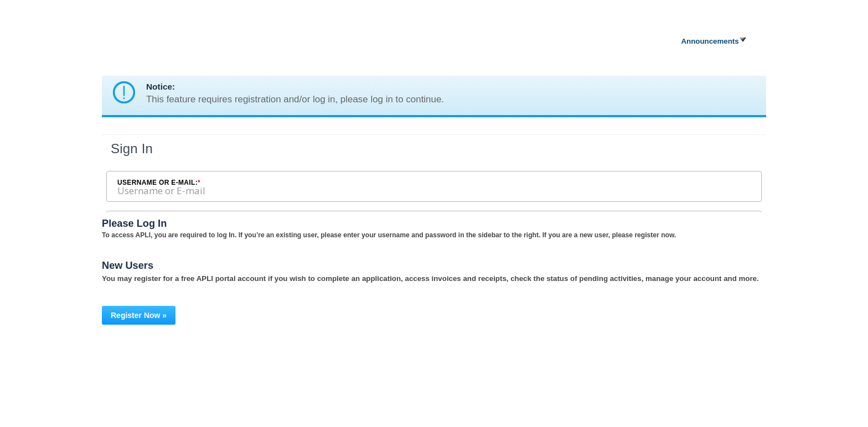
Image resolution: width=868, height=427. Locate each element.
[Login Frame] (434, 174)
